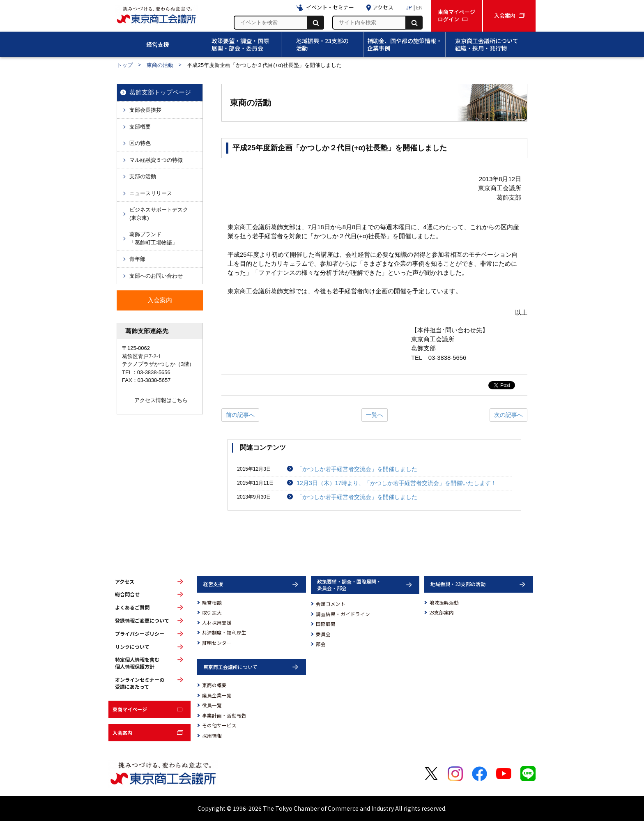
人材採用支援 (217, 623)
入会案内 (122, 732)
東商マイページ (130, 709)
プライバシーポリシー (140, 634)
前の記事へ (240, 415)
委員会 (323, 634)
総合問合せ (127, 594)
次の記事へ (508, 415)
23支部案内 (442, 612)
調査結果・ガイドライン (343, 614)
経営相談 (212, 603)
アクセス (125, 582)
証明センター (217, 643)
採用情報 (212, 736)
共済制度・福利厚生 (224, 632)
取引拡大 (212, 612)
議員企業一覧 (217, 695)
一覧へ (375, 415)
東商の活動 (160, 65)
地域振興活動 (444, 603)
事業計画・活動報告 (224, 715)
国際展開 (326, 624)
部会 (321, 644)
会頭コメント (331, 604)
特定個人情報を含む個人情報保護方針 (137, 663)
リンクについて (132, 647)
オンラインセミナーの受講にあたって (140, 683)
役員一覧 (212, 705)
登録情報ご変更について (142, 621)
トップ (125, 65)
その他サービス (219, 725)
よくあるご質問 (132, 607)
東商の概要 (214, 685)
